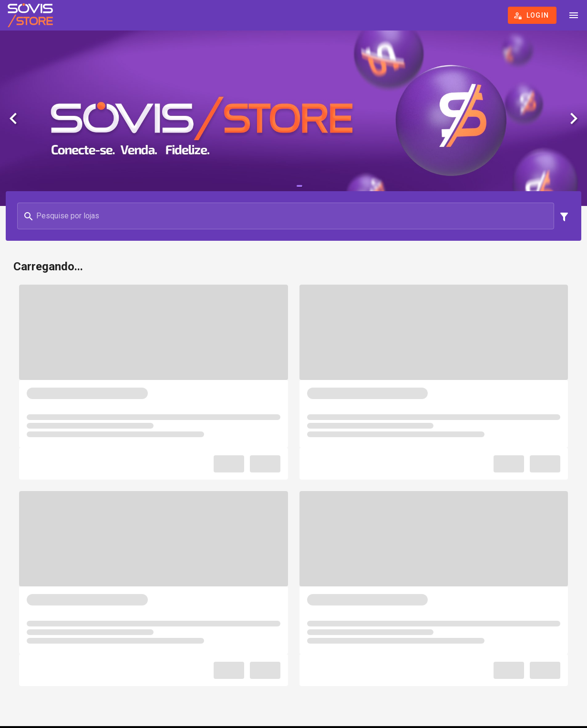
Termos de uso (298, 654)
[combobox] (153, 258)
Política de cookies (298, 677)
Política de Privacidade (298, 665)
